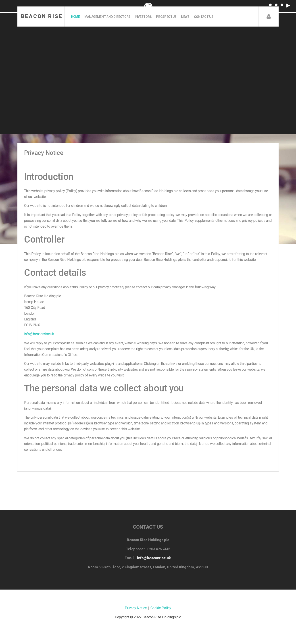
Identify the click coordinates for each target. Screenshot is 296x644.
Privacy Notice (136, 608)
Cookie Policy (161, 608)
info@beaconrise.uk (39, 334)
